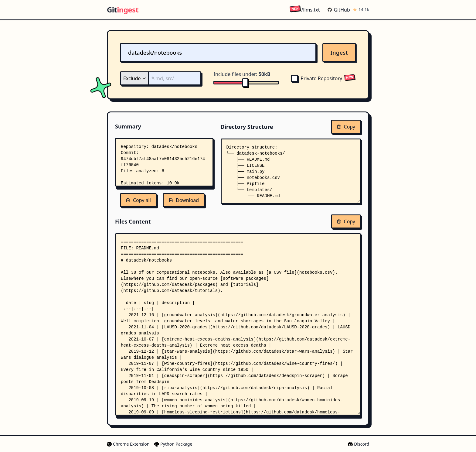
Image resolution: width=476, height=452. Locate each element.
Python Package (173, 444)
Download (184, 200)
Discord (359, 444)
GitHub (339, 10)
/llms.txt (305, 10)
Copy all (138, 200)
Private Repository (316, 78)
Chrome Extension (128, 444)
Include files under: (242, 74)
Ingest (339, 53)
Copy (346, 127)
